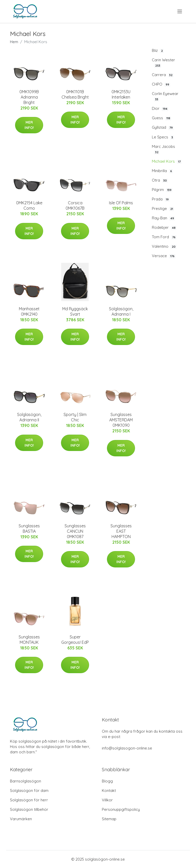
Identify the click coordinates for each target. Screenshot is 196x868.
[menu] (180, 11)
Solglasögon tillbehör (29, 809)
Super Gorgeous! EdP (75, 640)
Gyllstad (163, 127)
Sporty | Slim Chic (75, 417)
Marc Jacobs (163, 149)
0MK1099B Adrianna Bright (29, 97)
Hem (14, 42)
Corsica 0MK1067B (75, 205)
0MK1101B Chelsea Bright (75, 94)
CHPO (161, 84)
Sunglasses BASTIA (29, 528)
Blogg (107, 781)
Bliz (158, 51)
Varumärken (21, 819)
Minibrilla (162, 171)
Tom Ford (164, 237)
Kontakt (109, 790)
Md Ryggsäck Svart (75, 311)
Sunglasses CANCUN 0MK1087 (75, 531)
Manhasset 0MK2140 (29, 311)
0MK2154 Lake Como (29, 205)
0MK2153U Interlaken (121, 94)
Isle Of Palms (121, 203)
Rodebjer (164, 228)
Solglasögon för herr (29, 800)
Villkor (107, 800)
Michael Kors (167, 161)
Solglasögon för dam (29, 790)
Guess (162, 118)
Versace (164, 256)
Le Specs (163, 137)
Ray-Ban (163, 218)
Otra (160, 180)
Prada (161, 199)
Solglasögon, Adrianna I (121, 311)
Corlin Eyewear (165, 96)
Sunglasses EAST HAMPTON (121, 531)
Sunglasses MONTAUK (29, 640)
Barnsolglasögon (26, 781)
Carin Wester (163, 63)
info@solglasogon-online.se (127, 748)
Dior (160, 109)
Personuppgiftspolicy (121, 809)
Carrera (163, 75)
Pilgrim (162, 190)
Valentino (164, 246)
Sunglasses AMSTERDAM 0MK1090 (121, 420)
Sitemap (109, 819)
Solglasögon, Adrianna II (29, 417)
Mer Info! (29, 125)
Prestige (163, 209)
